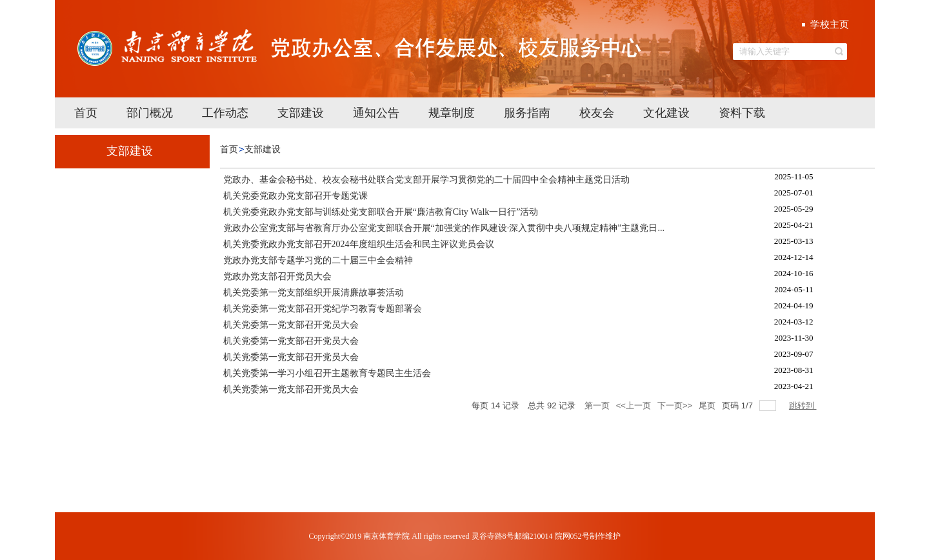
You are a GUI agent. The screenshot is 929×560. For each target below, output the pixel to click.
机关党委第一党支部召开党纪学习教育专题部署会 (323, 309)
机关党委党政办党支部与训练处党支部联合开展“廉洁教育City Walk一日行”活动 (381, 212)
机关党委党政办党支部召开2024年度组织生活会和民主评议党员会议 (359, 244)
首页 (229, 149)
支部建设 (263, 149)
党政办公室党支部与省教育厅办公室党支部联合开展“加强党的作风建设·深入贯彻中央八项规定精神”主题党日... (444, 228)
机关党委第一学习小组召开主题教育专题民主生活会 (327, 373)
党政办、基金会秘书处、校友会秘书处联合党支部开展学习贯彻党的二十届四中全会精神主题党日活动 (426, 180)
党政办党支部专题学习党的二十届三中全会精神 (318, 260)
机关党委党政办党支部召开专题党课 (295, 196)
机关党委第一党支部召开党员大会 (291, 325)
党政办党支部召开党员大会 (277, 276)
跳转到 (803, 405)
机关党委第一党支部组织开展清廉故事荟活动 (314, 293)
